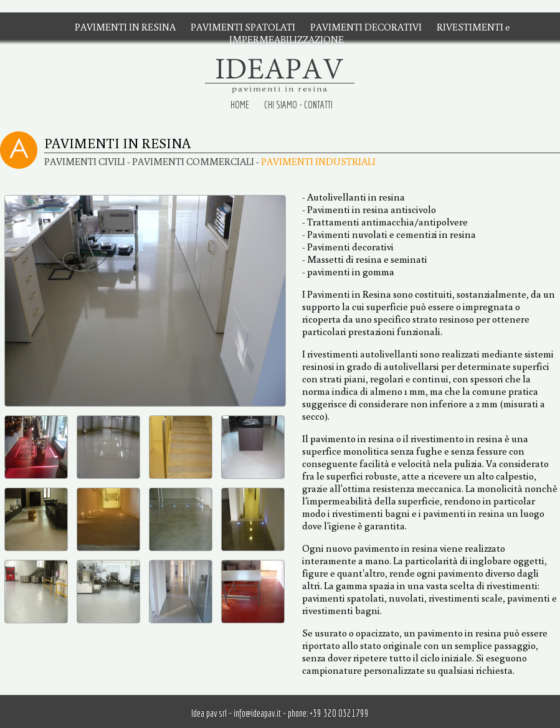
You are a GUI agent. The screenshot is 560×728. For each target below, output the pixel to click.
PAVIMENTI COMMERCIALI (193, 161)
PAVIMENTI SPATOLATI (243, 27)
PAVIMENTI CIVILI (85, 161)
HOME (240, 105)
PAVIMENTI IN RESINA (125, 27)
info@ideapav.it (257, 713)
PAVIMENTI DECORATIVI (366, 27)
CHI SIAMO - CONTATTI (298, 105)
